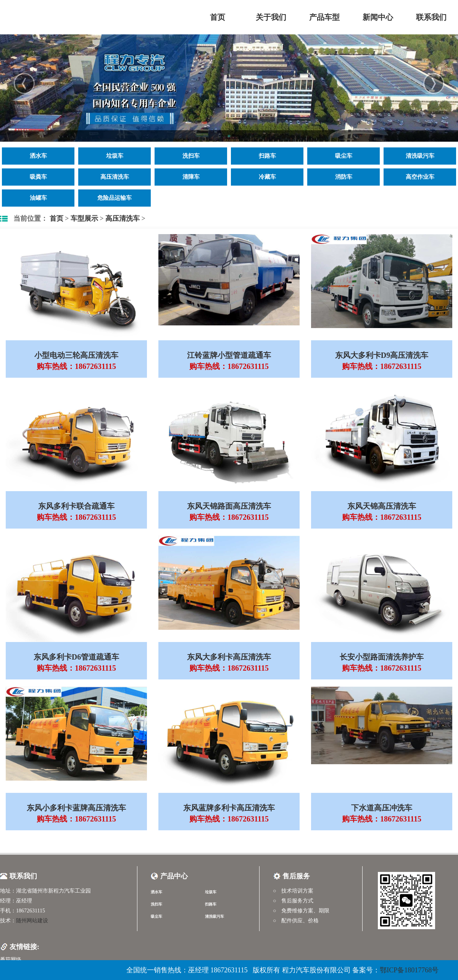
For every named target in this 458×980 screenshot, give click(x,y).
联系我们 (431, 17)
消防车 (344, 177)
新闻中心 (378, 17)
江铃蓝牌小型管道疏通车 (229, 355)
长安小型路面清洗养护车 (382, 657)
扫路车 (267, 156)
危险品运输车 (114, 198)
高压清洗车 (115, 177)
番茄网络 (11, 960)
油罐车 (38, 198)
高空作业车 (420, 177)
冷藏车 (267, 177)
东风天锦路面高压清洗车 (229, 506)
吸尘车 (344, 156)
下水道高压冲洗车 (382, 808)
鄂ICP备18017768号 (409, 970)
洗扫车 (191, 156)
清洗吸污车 (420, 156)
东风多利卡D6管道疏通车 (76, 657)
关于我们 (271, 17)
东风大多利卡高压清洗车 (229, 657)
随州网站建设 (32, 921)
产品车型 (324, 17)
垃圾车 (115, 156)
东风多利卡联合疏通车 (76, 506)
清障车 (191, 177)
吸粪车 (38, 177)
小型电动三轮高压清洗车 (76, 355)
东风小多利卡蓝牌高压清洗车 (76, 808)
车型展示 (84, 218)
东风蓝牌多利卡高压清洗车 (229, 808)
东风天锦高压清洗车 (382, 506)
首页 (218, 17)
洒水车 (38, 156)
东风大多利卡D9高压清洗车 (382, 355)
